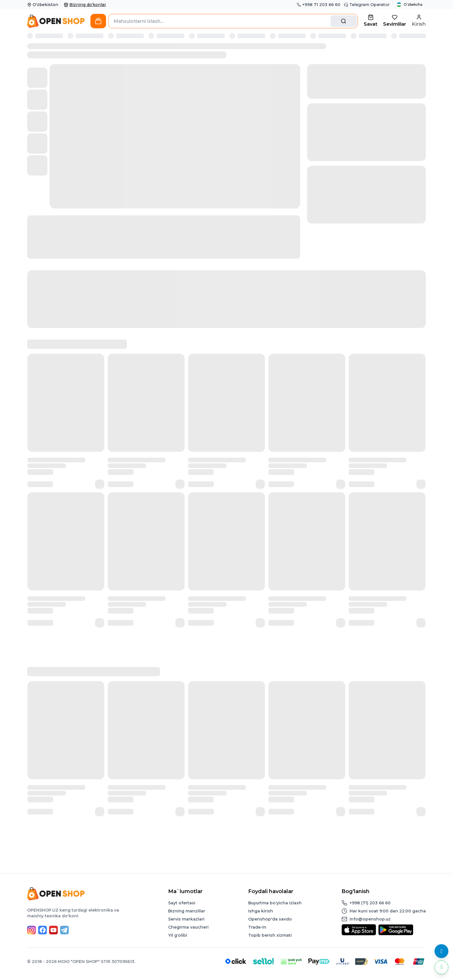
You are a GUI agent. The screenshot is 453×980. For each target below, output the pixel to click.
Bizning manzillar (187, 911)
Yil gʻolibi (178, 935)
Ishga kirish (261, 911)
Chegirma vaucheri (188, 927)
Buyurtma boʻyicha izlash (275, 903)
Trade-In (257, 927)
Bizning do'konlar (85, 5)
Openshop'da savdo (270, 919)
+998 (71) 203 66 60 (370, 903)
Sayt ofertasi (182, 903)
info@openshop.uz (370, 919)
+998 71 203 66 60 (319, 5)
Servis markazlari (186, 919)
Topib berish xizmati (270, 935)
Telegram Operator (367, 5)
